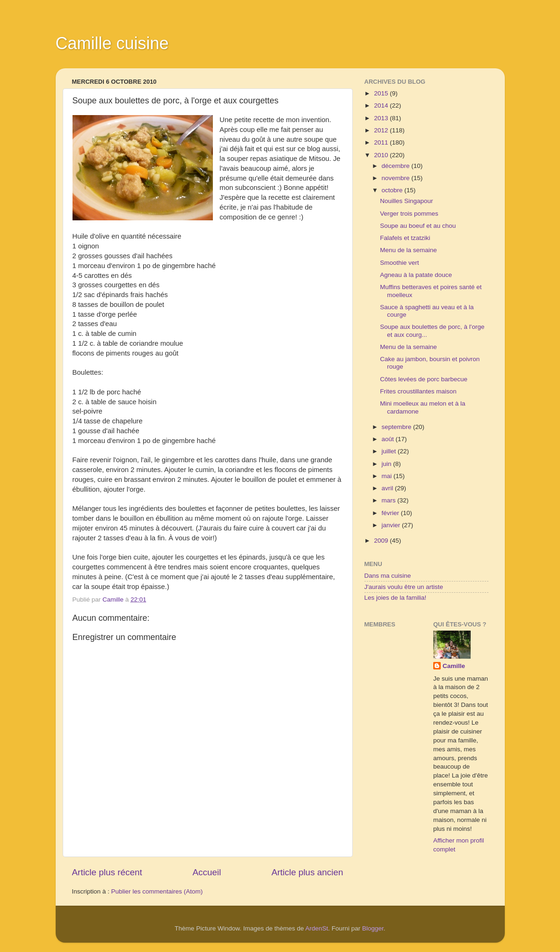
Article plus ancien (307, 872)
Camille (454, 666)
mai (388, 476)
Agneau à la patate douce (416, 275)
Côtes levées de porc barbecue (424, 379)
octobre (393, 190)
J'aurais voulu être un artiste (404, 587)
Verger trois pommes (409, 214)
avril (389, 488)
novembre (397, 178)
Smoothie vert (399, 263)
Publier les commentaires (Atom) (157, 891)
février (391, 513)
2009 (382, 541)
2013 (382, 118)
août (389, 439)
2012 (382, 130)
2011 (382, 142)
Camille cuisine (112, 43)
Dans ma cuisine (388, 576)
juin (388, 464)
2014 (382, 105)
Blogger (373, 928)
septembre (398, 427)
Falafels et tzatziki (405, 238)
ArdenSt (317, 928)
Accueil (207, 872)
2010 (382, 155)
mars (390, 500)
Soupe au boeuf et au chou (418, 226)
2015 (382, 93)
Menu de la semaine (408, 250)
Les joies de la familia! (396, 598)
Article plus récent (107, 872)
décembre (397, 166)
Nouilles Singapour (406, 201)
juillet (390, 451)
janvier (392, 525)
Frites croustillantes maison (418, 391)
